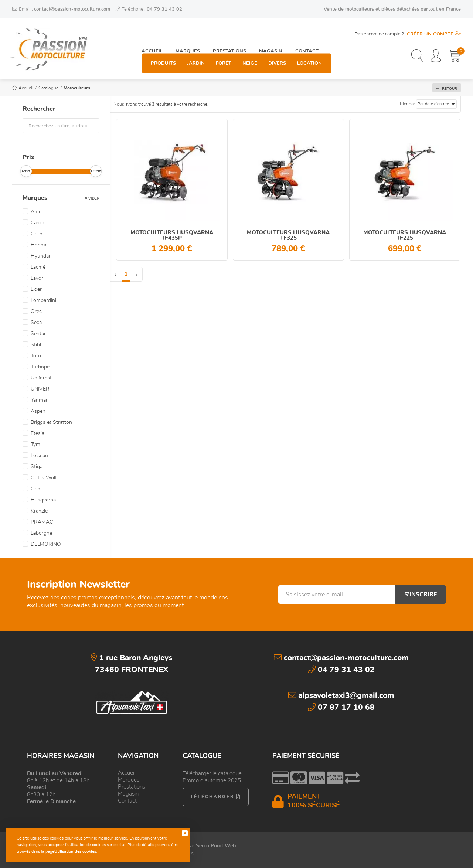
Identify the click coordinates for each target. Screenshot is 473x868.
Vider (92, 196)
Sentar (38, 334)
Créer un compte (434, 34)
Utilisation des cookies (75, 852)
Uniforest (41, 378)
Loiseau (39, 456)
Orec (36, 312)
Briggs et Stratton (51, 422)
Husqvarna (43, 500)
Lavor (37, 278)
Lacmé (38, 267)
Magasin (271, 34)
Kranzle (39, 511)
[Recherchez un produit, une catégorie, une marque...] (417, 57)
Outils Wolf (44, 478)
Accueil (152, 34)
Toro (36, 356)
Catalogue (48, 88)
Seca (36, 323)
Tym (35, 445)
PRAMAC (42, 522)
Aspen (38, 411)
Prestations (229, 34)
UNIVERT (42, 389)
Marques (188, 34)
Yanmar (39, 400)
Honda (38, 245)
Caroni (38, 223)
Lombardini (43, 300)
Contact (307, 34)
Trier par (407, 104)
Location (309, 57)
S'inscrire (421, 595)
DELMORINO (46, 544)
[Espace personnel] (436, 57)
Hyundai (40, 256)
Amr (36, 212)
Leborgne (41, 533)
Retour (447, 88)
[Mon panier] (454, 57)
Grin (35, 489)
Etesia (38, 433)
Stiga (37, 467)
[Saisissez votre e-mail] (337, 595)
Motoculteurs (77, 88)
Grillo (37, 234)
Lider (36, 289)
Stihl (36, 345)
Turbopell (41, 367)
